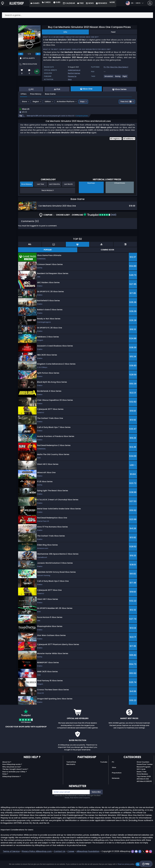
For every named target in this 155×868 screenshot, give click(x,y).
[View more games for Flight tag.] (125, 77)
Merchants (71, 778)
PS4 (108, 67)
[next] (38, 54)
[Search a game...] (78, 15)
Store (24, 115)
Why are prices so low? (12, 781)
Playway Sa (72, 76)
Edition (48, 115)
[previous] (21, 54)
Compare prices (82, 130)
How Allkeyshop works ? (12, 778)
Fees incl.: (126, 115)
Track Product (48, 204)
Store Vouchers (143, 776)
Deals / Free (141, 785)
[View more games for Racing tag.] (118, 77)
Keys (82, 115)
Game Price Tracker (145, 778)
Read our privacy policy (126, 864)
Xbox (70, 79)
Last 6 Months (54, 198)
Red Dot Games (74, 73)
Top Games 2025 (144, 790)
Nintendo (116, 792)
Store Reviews (142, 788)
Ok (138, 864)
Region (36, 115)
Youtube (104, 776)
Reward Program (144, 781)
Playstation (117, 787)
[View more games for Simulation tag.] (109, 77)
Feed (113, 32)
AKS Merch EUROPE (144, 795)
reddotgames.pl (74, 70)
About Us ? (7, 776)
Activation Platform (66, 115)
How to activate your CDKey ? (15, 785)
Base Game (50, 107)
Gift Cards (141, 783)
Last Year (41, 198)
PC (105, 67)
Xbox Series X (123, 67)
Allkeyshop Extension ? (12, 790)
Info (65, 32)
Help (146, 864)
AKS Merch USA (143, 793)
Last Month (68, 198)
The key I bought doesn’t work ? (15, 783)
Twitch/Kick (71, 776)
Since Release (27, 198)
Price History (36, 107)
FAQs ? (5, 788)
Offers (23, 107)
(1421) (100, 229)
